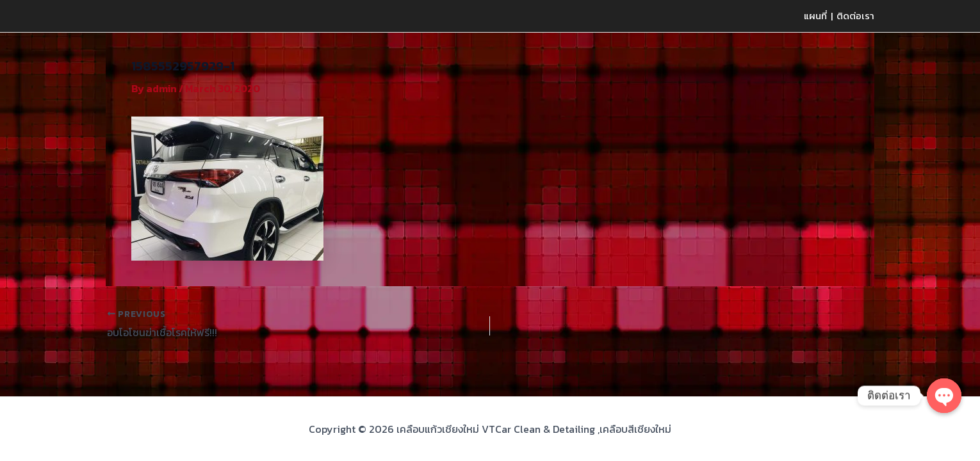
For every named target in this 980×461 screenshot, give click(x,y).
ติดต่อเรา (855, 16)
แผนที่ (815, 16)
